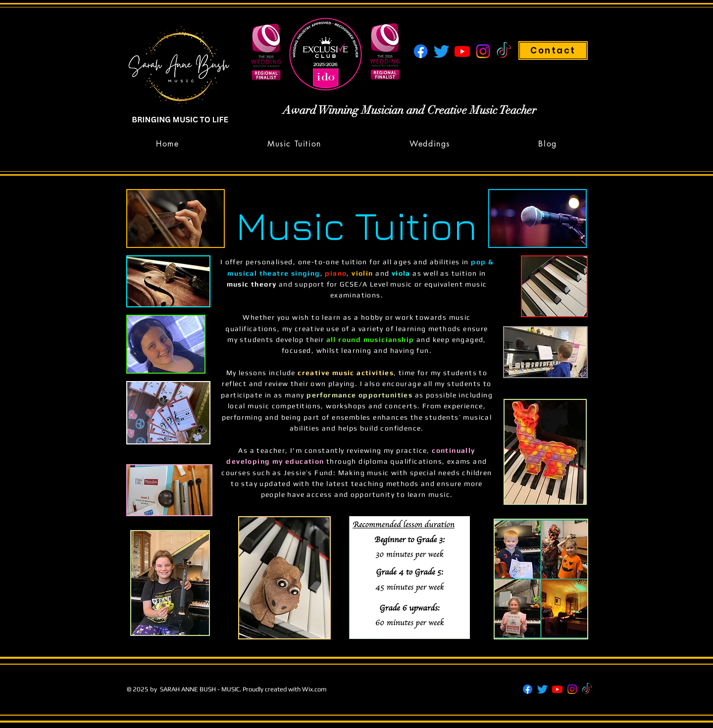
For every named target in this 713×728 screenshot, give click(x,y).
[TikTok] (504, 51)
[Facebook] (421, 51)
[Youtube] (462, 51)
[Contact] (553, 50)
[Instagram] (483, 51)
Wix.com (314, 689)
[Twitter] (441, 51)
